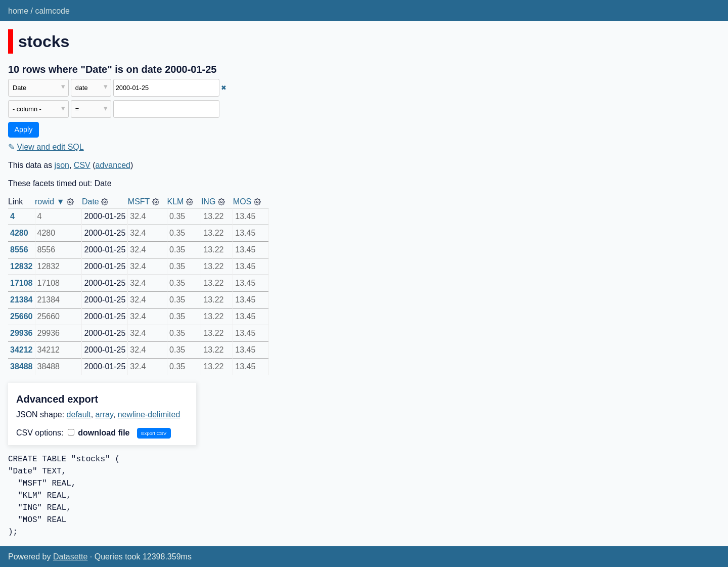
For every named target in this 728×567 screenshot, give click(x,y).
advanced (113, 165)
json (62, 165)
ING (208, 202)
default (79, 415)
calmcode (52, 11)
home (18, 11)
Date (90, 202)
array (104, 415)
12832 (21, 266)
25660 (21, 316)
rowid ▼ (50, 202)
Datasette (70, 557)
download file (99, 433)
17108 (21, 283)
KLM (176, 202)
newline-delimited (149, 415)
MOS (242, 202)
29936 (21, 333)
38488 (21, 366)
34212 (21, 350)
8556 (19, 250)
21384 (21, 300)
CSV (82, 165)
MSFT (139, 202)
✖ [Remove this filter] (224, 88)
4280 (19, 233)
